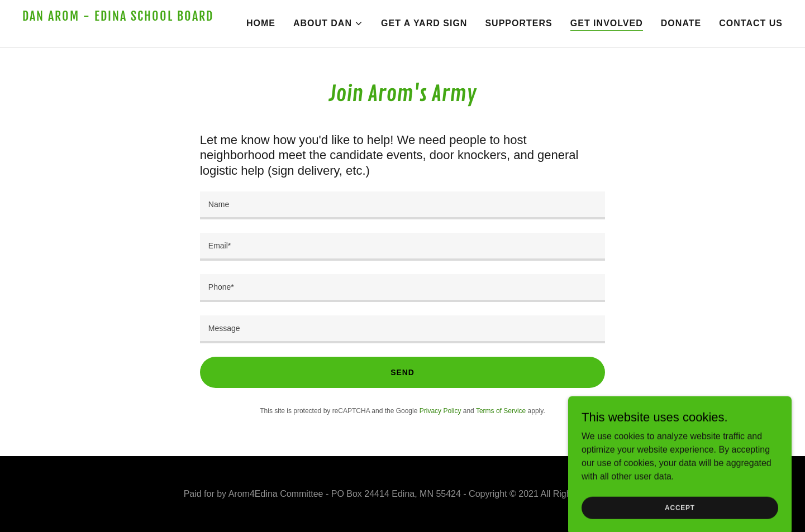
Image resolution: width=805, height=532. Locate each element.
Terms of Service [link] (501, 411)
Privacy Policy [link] (440, 411)
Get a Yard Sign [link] (424, 23)
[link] (119, 32)
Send (402, 372)
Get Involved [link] (607, 23)
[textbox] (402, 205)
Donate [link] (681, 23)
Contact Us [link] (751, 23)
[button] (328, 23)
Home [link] (261, 23)
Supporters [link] (518, 23)
